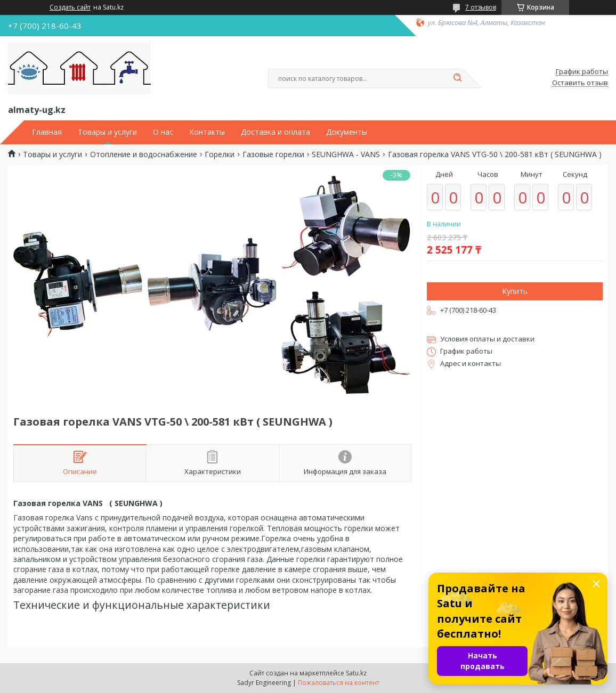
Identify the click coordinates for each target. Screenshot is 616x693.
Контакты (207, 132)
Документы (347, 132)
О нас (163, 132)
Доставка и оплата (275, 132)
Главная (47, 132)
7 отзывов (481, 7)
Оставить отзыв (580, 83)
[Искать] (457, 78)
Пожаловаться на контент (339, 683)
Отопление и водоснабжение (144, 154)
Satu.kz (356, 673)
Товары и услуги (107, 132)
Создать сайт (70, 7)
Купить (515, 291)
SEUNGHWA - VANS (346, 154)
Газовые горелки (273, 154)
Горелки (220, 154)
